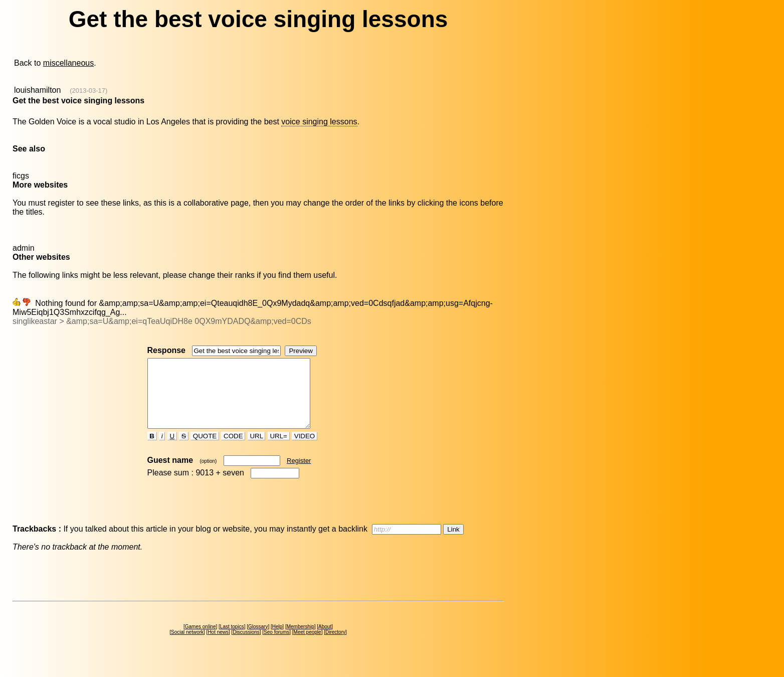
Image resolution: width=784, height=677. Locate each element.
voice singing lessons (319, 122)
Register (299, 474)
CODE (233, 450)
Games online (201, 640)
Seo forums (276, 646)
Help (277, 640)
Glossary (258, 640)
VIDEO (305, 450)
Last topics (232, 640)
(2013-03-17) (88, 91)
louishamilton (37, 90)
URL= (279, 450)
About (325, 640)
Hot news (218, 646)
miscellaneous (68, 63)
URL (257, 450)
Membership (301, 640)
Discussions (246, 646)
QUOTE (205, 450)
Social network (187, 646)
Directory (335, 646)
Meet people (308, 646)
